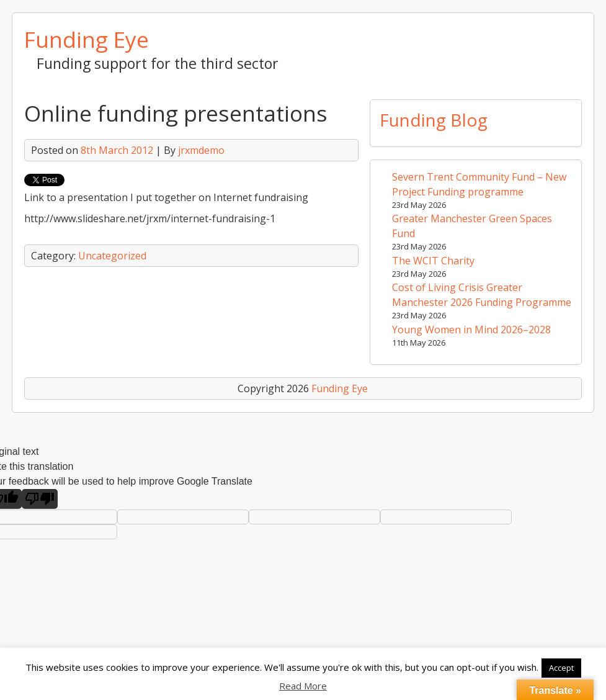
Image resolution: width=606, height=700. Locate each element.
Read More (303, 686)
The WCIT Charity (433, 261)
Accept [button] (561, 668)
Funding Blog (434, 120)
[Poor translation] (40, 499)
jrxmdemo (201, 150)
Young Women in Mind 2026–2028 (471, 330)
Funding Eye (87, 39)
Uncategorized (112, 256)
